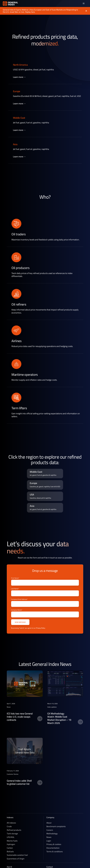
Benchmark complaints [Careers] (56, 826)
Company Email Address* (19, 599)
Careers (50, 830)
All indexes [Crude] (11, 823)
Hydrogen (11, 844)
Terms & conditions (55, 852)
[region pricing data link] (45, 474)
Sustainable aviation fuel (17, 855)
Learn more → (19, 77)
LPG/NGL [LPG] (11, 837)
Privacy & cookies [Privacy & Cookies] (54, 844)
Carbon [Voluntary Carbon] (10, 848)
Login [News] (49, 841)
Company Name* (17, 610)
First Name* (15, 578)
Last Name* (15, 589)
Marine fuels (12, 841)
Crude (9, 826)
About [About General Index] (49, 823)
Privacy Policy (41, 628)
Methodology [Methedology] (52, 834)
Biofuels (10, 852)
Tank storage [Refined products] (12, 834)
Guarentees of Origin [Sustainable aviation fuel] (16, 859)
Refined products (14, 830)
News (49, 837)
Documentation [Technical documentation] (53, 848)
